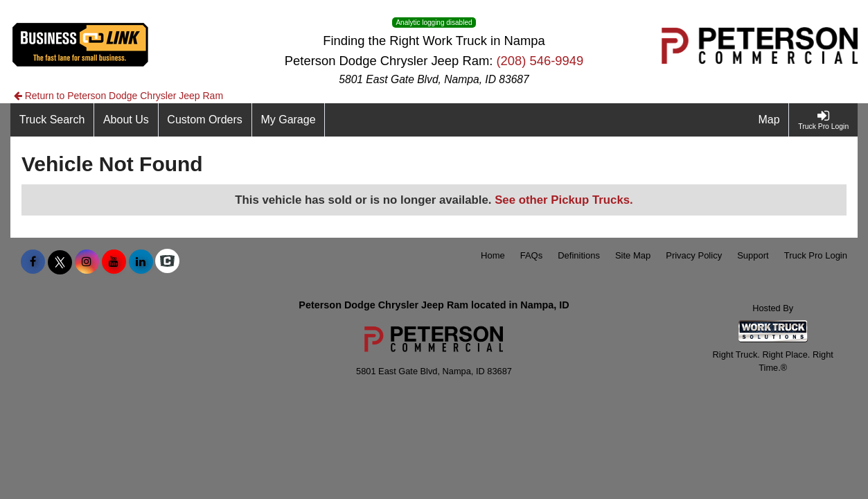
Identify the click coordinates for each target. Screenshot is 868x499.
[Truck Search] (52, 120)
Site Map (633, 255)
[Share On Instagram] (87, 262)
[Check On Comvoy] (167, 262)
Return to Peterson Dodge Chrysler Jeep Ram (118, 96)
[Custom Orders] (205, 120)
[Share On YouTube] (114, 262)
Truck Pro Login (816, 255)
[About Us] (126, 120)
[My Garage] (289, 120)
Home (493, 255)
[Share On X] (60, 262)
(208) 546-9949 (540, 61)
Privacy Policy (694, 255)
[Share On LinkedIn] (141, 262)
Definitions (579, 255)
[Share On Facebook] (33, 262)
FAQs (532, 255)
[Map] (770, 120)
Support (753, 255)
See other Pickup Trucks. (564, 200)
